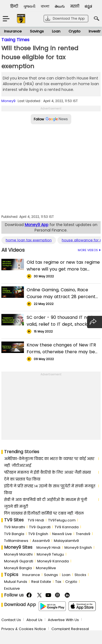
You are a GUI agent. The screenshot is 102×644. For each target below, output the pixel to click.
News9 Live (62, 534)
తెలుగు (60, 6)
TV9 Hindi (36, 520)
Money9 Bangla (18, 568)
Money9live (46, 568)
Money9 (8, 101)
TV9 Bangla (14, 534)
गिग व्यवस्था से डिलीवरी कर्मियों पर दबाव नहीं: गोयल (44, 513)
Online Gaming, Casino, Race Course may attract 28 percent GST (61, 293)
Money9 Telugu (50, 554)
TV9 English (38, 534)
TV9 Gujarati (40, 527)
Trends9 (83, 534)
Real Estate (41, 582)
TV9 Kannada (67, 527)
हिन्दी (14, 6)
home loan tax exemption (29, 240)
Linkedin (68, 595)
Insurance (13, 31)
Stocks (80, 575)
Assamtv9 (41, 541)
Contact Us (11, 620)
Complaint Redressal (70, 629)
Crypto (75, 31)
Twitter (39, 595)
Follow (51, 119)
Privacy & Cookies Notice (24, 629)
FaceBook (30, 595)
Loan (56, 31)
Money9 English (78, 547)
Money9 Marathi (18, 554)
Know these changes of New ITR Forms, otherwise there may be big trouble (61, 348)
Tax (58, 582)
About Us (34, 620)
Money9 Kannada (53, 561)
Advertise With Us (63, 620)
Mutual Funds (16, 582)
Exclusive (12, 588)
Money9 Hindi (48, 547)
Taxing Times (15, 40)
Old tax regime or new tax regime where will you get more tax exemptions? (63, 266)
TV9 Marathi (15, 527)
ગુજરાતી (29, 6)
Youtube (49, 595)
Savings (37, 31)
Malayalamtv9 (66, 541)
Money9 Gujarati (19, 561)
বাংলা (45, 6)
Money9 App (37, 225)
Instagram (58, 595)
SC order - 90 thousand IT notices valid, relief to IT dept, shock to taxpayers (63, 321)
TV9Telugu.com (62, 520)
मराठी (75, 6)
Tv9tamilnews (16, 541)
